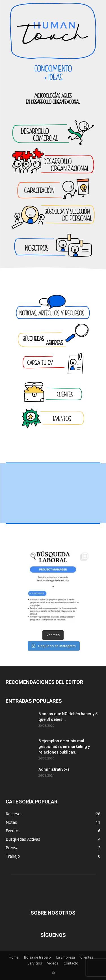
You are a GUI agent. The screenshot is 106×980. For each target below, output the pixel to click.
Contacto (71, 963)
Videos (53, 963)
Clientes (87, 957)
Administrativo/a (54, 769)
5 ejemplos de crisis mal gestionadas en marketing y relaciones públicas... (64, 746)
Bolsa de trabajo (37, 957)
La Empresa (66, 957)
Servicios (35, 963)
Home (14, 957)
